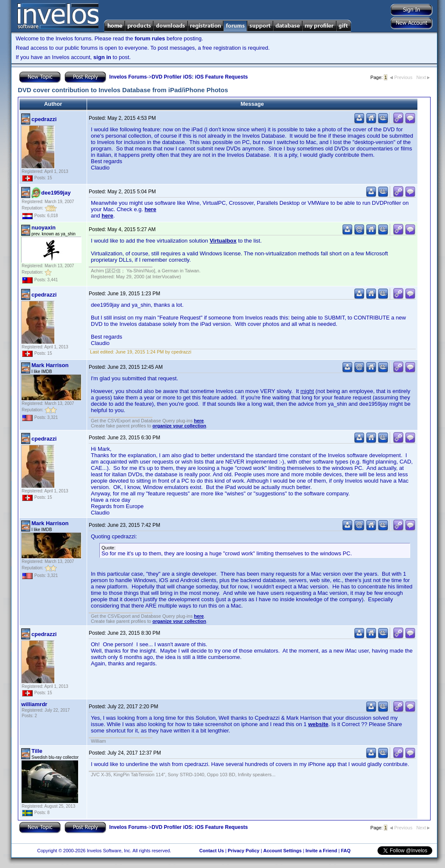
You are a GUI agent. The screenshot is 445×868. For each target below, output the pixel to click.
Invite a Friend (321, 851)
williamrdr (34, 704)
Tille (37, 751)
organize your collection (179, 426)
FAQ (346, 851)
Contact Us (211, 851)
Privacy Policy (244, 851)
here (150, 209)
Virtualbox (223, 241)
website (318, 724)
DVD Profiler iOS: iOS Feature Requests (200, 77)
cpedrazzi (44, 119)
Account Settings (282, 851)
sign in (102, 57)
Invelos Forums (128, 77)
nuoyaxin (44, 228)
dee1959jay (56, 193)
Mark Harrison (50, 365)
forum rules (150, 38)
